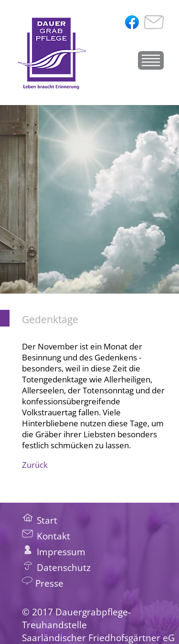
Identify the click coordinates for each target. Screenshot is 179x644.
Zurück (35, 465)
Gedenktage (50, 319)
